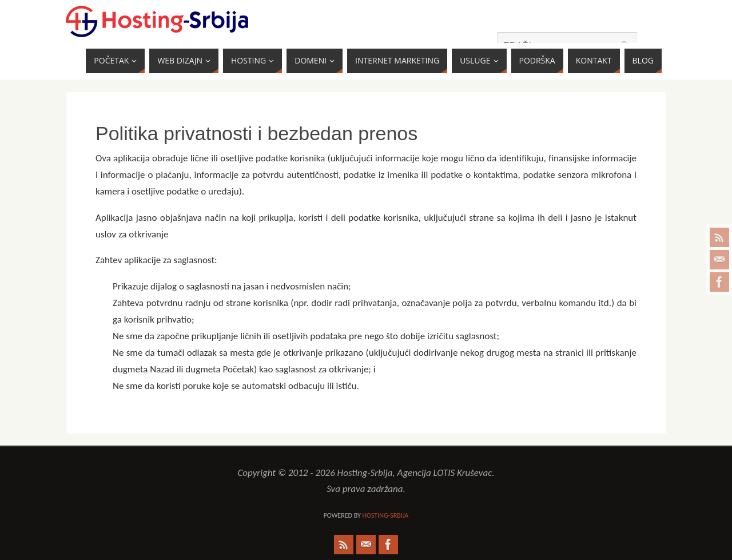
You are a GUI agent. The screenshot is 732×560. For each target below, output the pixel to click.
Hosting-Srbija (385, 515)
